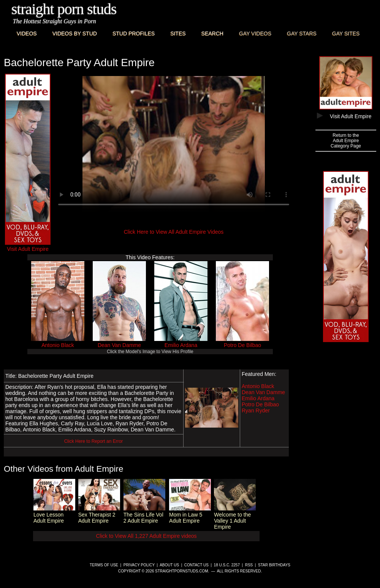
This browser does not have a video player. (174, 144)
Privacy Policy (139, 565)
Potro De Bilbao (242, 345)
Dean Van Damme (119, 345)
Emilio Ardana (181, 345)
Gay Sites (346, 33)
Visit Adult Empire (28, 246)
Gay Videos (255, 33)
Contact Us (196, 565)
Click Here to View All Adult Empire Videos (174, 232)
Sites (178, 33)
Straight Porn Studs (64, 9)
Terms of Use (104, 565)
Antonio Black (58, 345)
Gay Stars (302, 33)
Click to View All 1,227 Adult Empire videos (146, 536)
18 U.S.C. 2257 (227, 565)
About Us (169, 565)
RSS (249, 565)
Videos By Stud (75, 33)
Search (212, 33)
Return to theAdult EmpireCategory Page (346, 141)
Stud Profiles (134, 33)
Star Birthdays (274, 565)
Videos (27, 33)
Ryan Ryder (256, 410)
